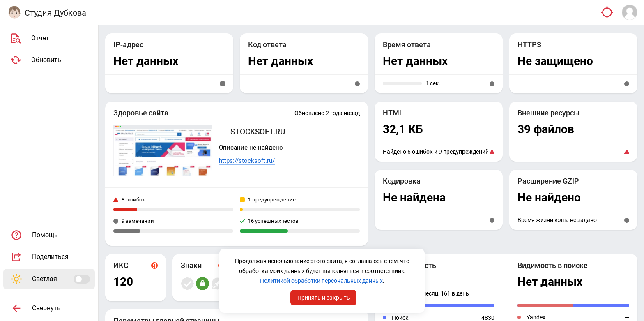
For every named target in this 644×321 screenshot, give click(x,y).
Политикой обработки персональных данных (321, 281)
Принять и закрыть (324, 298)
